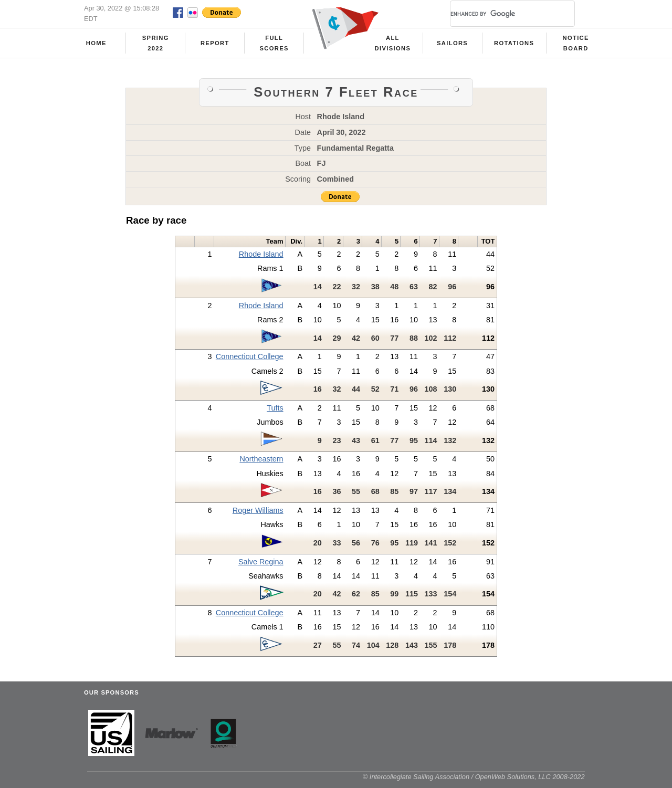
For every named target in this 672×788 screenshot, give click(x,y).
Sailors (452, 43)
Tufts (275, 408)
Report (215, 43)
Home (96, 43)
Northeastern (261, 459)
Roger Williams (258, 510)
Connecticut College (250, 356)
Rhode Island (261, 254)
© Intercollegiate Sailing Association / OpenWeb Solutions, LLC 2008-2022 (474, 777)
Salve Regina (261, 562)
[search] (500, 14)
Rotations (514, 43)
